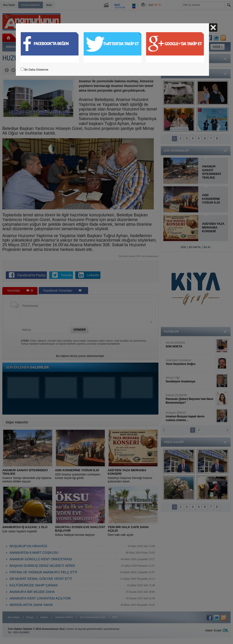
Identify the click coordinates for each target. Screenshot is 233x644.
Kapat (213, 28)
